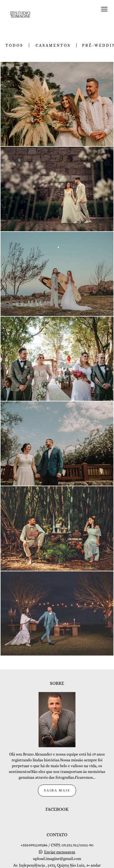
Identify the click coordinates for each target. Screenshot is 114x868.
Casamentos (53, 45)
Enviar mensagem (60, 823)
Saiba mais (57, 761)
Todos (14, 45)
